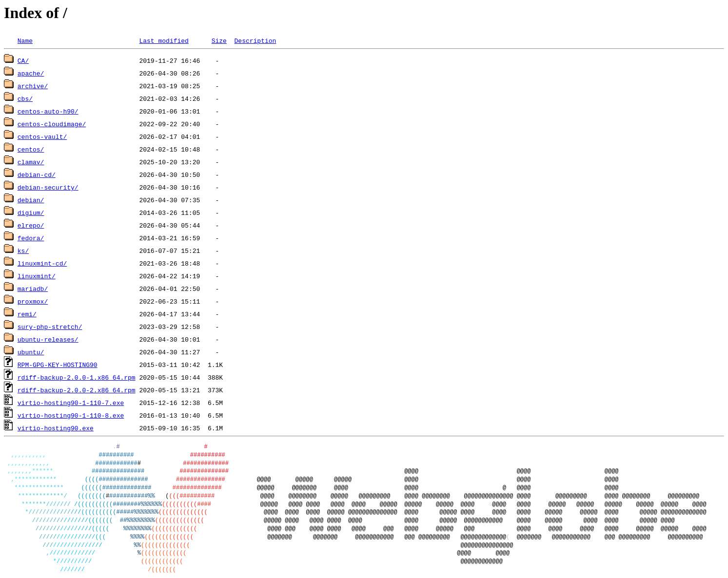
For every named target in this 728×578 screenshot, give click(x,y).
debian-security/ (48, 187)
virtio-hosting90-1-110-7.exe (71, 403)
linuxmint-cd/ (42, 263)
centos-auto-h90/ (48, 111)
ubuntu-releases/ (48, 339)
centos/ (31, 149)
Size (219, 40)
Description (255, 40)
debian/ (31, 200)
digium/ (31, 212)
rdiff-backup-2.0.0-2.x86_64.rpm (77, 390)
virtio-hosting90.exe (56, 428)
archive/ (33, 86)
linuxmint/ (37, 276)
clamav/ (31, 162)
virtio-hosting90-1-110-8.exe (71, 415)
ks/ (23, 250)
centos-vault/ (42, 136)
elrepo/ (31, 225)
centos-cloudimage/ (52, 124)
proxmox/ (33, 301)
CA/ (23, 60)
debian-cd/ (37, 174)
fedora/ (31, 238)
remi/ (27, 314)
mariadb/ (33, 289)
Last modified (164, 40)
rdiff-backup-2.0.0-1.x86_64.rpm (77, 377)
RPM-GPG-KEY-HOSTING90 (58, 365)
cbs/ (25, 98)
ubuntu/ (31, 352)
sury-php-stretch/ (50, 327)
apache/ (31, 73)
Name (25, 40)
